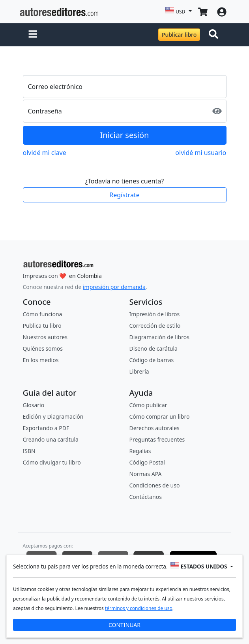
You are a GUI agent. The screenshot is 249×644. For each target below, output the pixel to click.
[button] (33, 35)
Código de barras (152, 360)
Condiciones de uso (155, 485)
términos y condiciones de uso (139, 608)
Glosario (34, 405)
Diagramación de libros (159, 337)
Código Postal (147, 462)
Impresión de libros (155, 314)
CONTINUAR (124, 624)
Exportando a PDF (46, 428)
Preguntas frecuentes (157, 439)
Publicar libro (179, 35)
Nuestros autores (45, 337)
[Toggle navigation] (215, 35)
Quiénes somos (43, 348)
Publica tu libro (42, 326)
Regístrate (124, 195)
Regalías (140, 451)
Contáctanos (146, 497)
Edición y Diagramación (53, 416)
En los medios (41, 360)
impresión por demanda (114, 287)
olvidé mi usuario (201, 153)
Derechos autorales (154, 428)
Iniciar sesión (125, 135)
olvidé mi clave (45, 153)
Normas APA (146, 474)
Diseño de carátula (154, 348)
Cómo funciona (43, 314)
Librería (139, 371)
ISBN (29, 451)
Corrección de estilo (155, 326)
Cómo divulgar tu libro (52, 462)
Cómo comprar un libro (160, 416)
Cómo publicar (148, 405)
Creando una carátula (51, 439)
